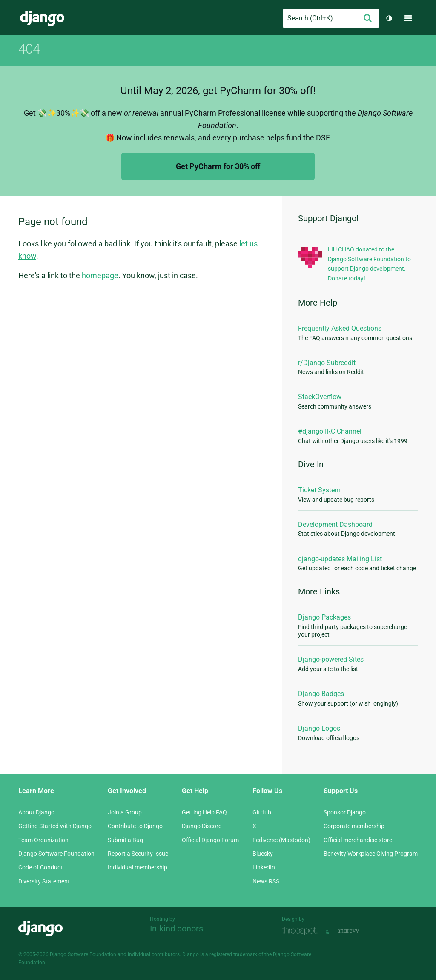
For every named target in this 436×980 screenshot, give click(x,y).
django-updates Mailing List (340, 559)
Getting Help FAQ (204, 812)
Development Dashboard (335, 524)
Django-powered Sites (331, 659)
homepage (100, 276)
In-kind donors (176, 929)
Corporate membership (354, 826)
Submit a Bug (125, 840)
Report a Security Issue (138, 854)
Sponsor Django (345, 812)
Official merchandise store (358, 840)
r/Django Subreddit (327, 363)
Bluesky (263, 854)
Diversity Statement (44, 881)
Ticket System (319, 490)
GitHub (262, 812)
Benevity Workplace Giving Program (371, 854)
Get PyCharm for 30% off (218, 166)
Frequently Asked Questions (340, 328)
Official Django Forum (210, 840)
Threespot (302, 931)
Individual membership (138, 867)
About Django (36, 812)
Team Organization (43, 840)
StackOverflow (320, 397)
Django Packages (324, 617)
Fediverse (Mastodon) (281, 840)
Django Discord (202, 826)
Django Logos (319, 728)
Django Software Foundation (56, 854)
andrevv (358, 931)
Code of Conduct (40, 867)
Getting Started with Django (55, 826)
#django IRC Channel (330, 431)
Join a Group (125, 812)
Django (42, 18)
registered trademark (233, 954)
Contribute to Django (135, 826)
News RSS (266, 881)
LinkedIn (264, 867)
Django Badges (321, 694)
